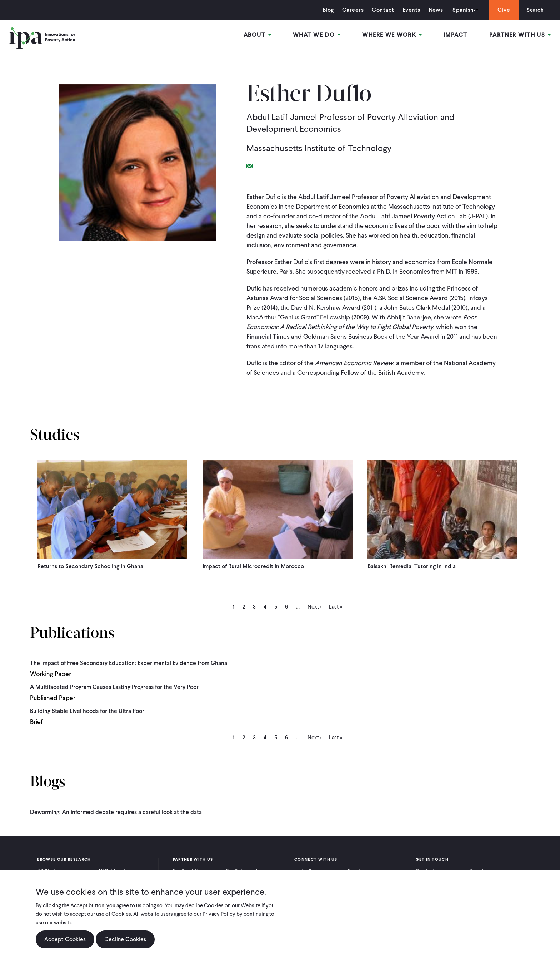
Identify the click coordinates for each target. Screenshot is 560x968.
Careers (351, 10)
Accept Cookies (65, 939)
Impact (456, 35)
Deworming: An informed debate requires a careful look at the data (116, 812)
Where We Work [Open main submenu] (393, 35)
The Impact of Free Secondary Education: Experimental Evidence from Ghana (129, 663)
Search (534, 10)
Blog (326, 10)
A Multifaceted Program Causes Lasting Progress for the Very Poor (114, 687)
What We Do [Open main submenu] (318, 35)
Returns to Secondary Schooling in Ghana (90, 566)
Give (502, 10)
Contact (381, 10)
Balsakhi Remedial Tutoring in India (412, 566)
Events (409, 10)
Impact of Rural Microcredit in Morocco (253, 566)
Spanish (461, 10)
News (433, 10)
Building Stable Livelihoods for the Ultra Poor (87, 711)
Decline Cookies (125, 939)
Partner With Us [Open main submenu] (520, 35)
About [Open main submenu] (260, 35)
